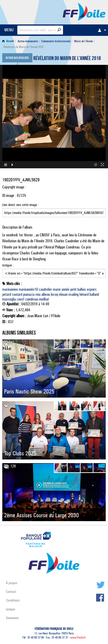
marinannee (10, 289)
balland (94, 294)
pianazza (29, 294)
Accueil (8, 41)
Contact (11, 592)
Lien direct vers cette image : (54, 210)
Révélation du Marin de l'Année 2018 (67, 59)
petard (7, 294)
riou (38, 294)
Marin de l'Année (83, 41)
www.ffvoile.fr (78, 637)
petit (73, 289)
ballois (82, 289)
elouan (63, 294)
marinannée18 (28, 289)
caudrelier (45, 289)
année (65, 289)
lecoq (54, 294)
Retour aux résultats (17, 58)
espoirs (92, 289)
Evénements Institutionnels (56, 41)
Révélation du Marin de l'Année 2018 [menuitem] (23, 47)
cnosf (20, 299)
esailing (74, 294)
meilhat (44, 299)
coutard (17, 294)
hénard (84, 294)
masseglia (9, 299)
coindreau (32, 299)
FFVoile (84, 11)
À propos (12, 583)
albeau (46, 294)
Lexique (11, 609)
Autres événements (28, 41)
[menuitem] (101, 30)
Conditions (13, 600)
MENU (9, 30)
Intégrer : (54, 270)
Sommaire (12, 618)
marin (57, 289)
